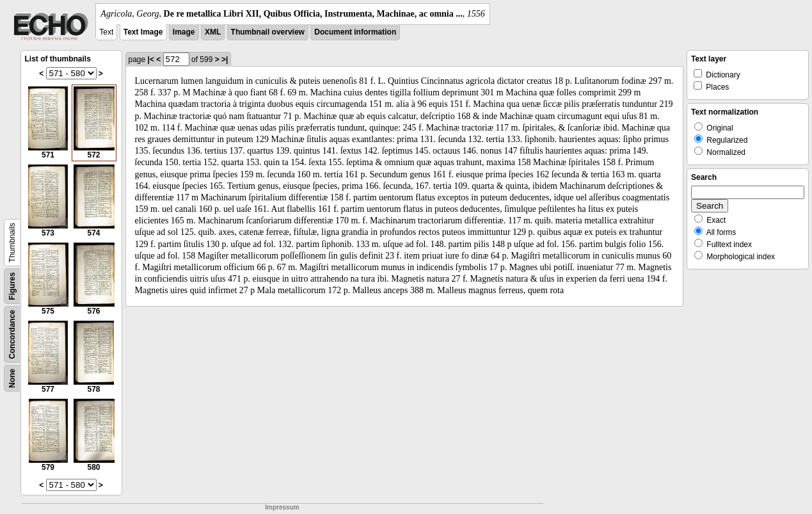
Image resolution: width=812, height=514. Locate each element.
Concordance (12, 334)
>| (225, 60)
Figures (12, 286)
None (12, 378)
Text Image (143, 32)
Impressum (282, 507)
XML (213, 32)
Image (184, 32)
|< (151, 60)
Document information (355, 32)
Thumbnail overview (268, 32)
